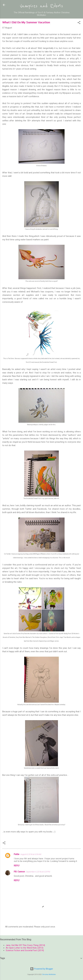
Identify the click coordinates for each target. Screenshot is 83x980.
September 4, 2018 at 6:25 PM (38, 872)
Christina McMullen (49, 974)
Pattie (17, 854)
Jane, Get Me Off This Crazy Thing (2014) (25, 945)
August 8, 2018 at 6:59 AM (31, 854)
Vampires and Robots (41, 6)
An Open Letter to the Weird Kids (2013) (25, 948)
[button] (79, 23)
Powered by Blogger (42, 969)
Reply (17, 866)
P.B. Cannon (19, 872)
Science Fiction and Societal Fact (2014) (25, 950)
